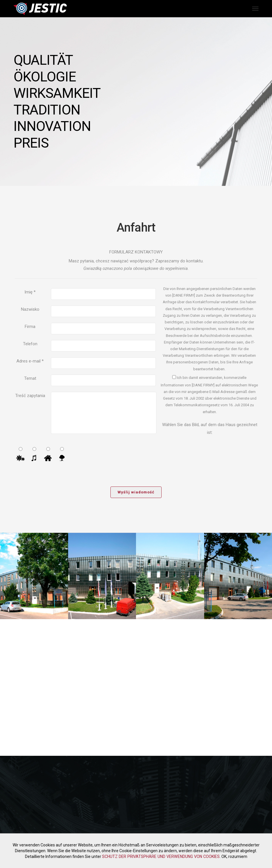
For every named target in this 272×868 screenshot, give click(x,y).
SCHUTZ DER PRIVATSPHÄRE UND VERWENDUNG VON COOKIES (161, 856)
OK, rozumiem (233, 856)
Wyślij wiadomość (136, 492)
